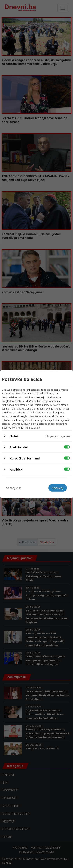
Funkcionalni (19, 447)
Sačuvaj (58, 488)
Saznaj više (14, 488)
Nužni (14, 436)
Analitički (16, 469)
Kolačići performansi (25, 458)
